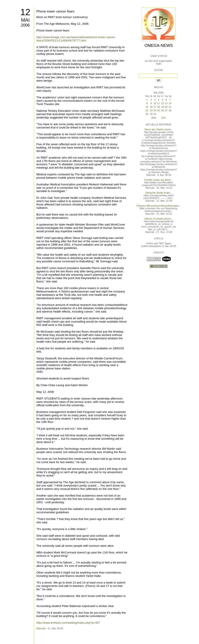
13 (166, 103)
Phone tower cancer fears (55, 11)
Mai (25, 20)
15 (147, 107)
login (159, 64)
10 (155, 103)
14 (170, 103)
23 (151, 110)
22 (147, 110)
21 (170, 107)
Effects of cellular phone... (159, 219)
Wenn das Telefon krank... (159, 129)
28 (170, 110)
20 (166, 107)
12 (25, 12)
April (154, 118)
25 (158, 110)
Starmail (41, 628)
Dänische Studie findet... (159, 193)
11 (158, 103)
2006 (25, 25)
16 (151, 107)
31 (155, 114)
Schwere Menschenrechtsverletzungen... (159, 206)
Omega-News (159, 46)
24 (155, 110)
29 (147, 114)
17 (155, 107)
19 (162, 107)
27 (166, 110)
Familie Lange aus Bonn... (159, 180)
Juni (163, 118)
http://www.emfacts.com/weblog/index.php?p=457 (68, 623)
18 (158, 107)
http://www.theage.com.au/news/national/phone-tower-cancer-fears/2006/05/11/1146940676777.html (76, 39)
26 (162, 110)
